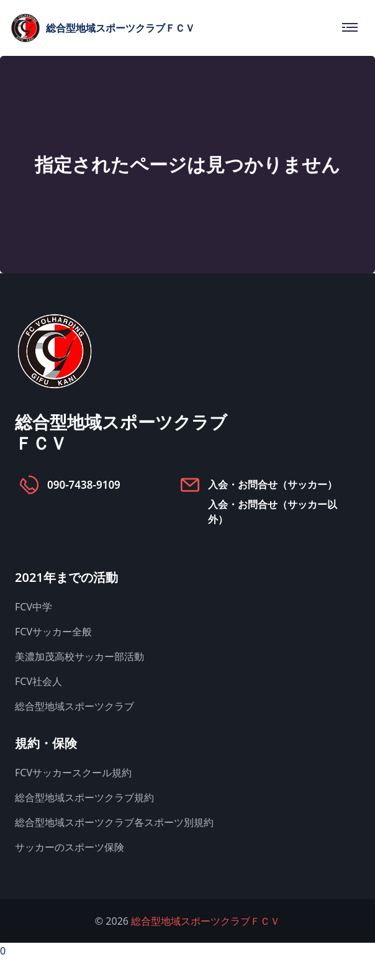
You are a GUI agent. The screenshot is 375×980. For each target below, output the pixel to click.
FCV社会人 (38, 681)
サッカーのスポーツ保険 (70, 847)
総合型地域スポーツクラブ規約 (84, 797)
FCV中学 (34, 607)
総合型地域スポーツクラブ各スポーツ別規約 (114, 822)
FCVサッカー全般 (53, 632)
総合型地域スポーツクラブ (75, 706)
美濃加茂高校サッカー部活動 (79, 656)
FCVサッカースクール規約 (73, 773)
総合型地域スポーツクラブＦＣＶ (206, 921)
